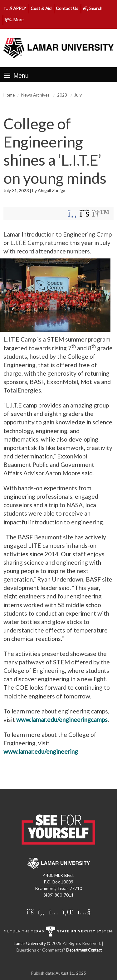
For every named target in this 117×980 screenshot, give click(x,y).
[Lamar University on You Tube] (84, 912)
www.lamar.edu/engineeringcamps (62, 720)
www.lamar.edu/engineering (41, 751)
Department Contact (84, 950)
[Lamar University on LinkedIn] (68, 912)
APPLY (15, 8)
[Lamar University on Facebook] (41, 912)
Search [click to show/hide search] (93, 8)
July (78, 95)
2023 (63, 95)
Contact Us (67, 8)
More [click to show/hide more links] (14, 20)
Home (9, 95)
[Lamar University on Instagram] (53, 912)
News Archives (36, 95)
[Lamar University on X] (30, 912)
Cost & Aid (41, 8)
